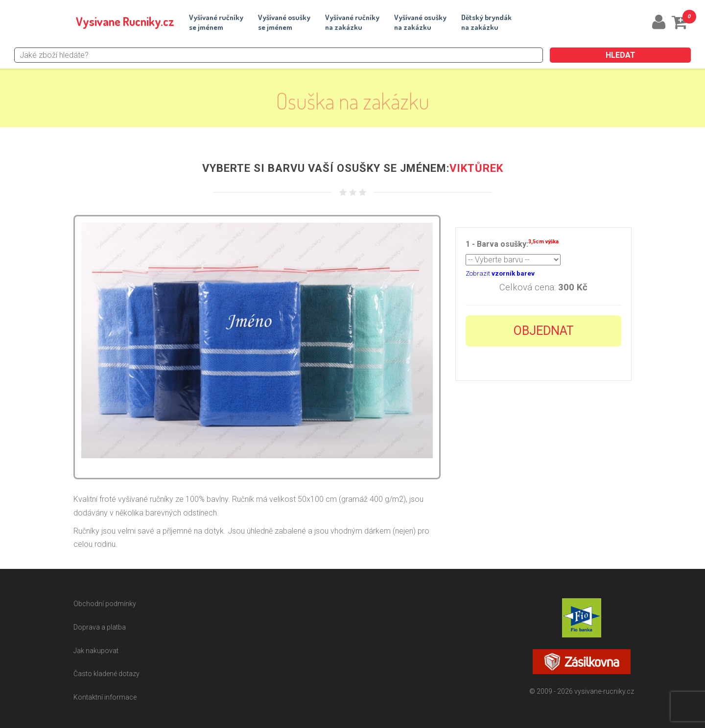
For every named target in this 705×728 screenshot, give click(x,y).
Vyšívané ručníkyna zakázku (352, 22)
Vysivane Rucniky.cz (125, 21)
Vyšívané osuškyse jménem (284, 22)
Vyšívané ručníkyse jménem (216, 22)
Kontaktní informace (105, 697)
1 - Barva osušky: (512, 243)
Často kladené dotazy (106, 674)
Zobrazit (500, 273)
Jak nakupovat (96, 651)
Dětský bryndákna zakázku (486, 22)
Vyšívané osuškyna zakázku (420, 22)
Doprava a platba (100, 627)
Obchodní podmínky (105, 604)
